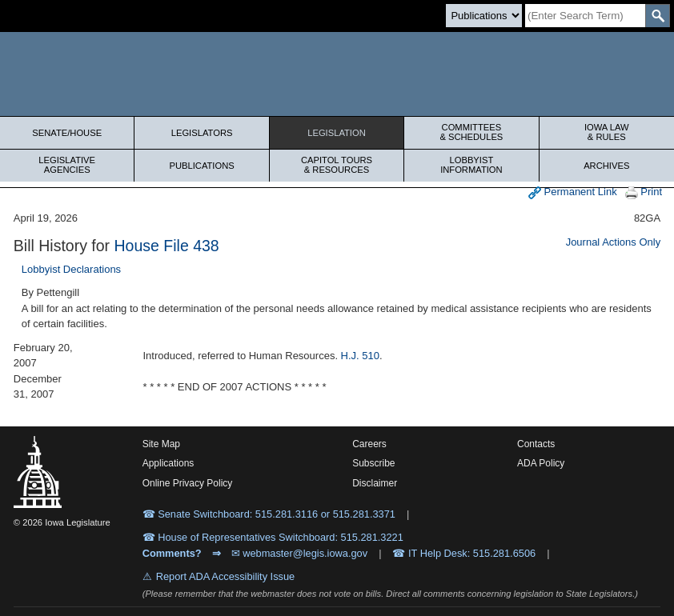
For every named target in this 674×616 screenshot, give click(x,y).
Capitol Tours (337, 165)
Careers (369, 444)
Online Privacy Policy (188, 483)
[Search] (585, 16)
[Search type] (484, 16)
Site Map (161, 444)
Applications (168, 463)
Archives (606, 166)
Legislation (337, 133)
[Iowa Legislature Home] (337, 74)
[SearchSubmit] (658, 16)
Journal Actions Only (614, 242)
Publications (201, 166)
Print (644, 192)
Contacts (536, 444)
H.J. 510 (360, 356)
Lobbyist (471, 165)
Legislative (67, 165)
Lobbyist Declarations (71, 269)
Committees (471, 132)
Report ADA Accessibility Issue (226, 576)
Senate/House (67, 133)
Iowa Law (607, 132)
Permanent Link (573, 192)
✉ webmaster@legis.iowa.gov (300, 553)
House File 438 (167, 246)
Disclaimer (375, 483)
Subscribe (373, 463)
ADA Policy (541, 463)
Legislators (202, 133)
